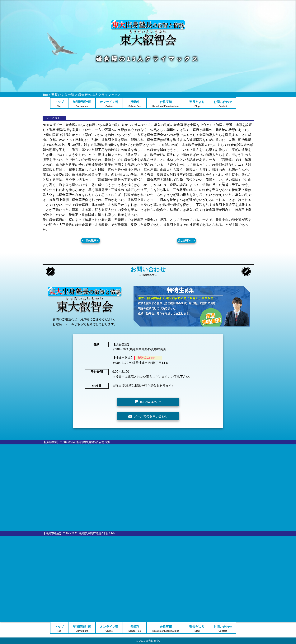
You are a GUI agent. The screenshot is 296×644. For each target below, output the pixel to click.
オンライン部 (109, 104)
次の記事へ (185, 241)
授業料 (135, 104)
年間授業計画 (82, 104)
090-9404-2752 (151, 402)
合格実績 (166, 104)
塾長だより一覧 (63, 95)
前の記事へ (92, 241)
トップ (59, 104)
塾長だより (197, 104)
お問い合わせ (223, 104)
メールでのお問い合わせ (151, 416)
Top (45, 95)
